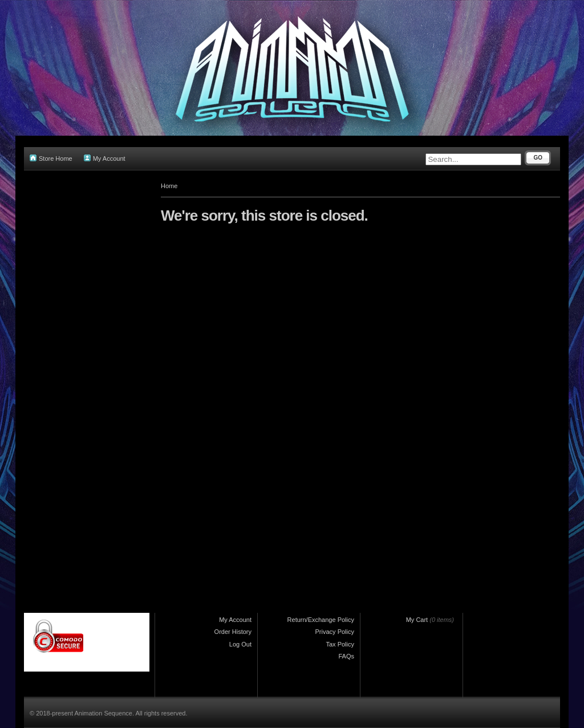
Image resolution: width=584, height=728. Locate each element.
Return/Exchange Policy (321, 620)
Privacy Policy (335, 632)
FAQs (346, 656)
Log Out (240, 644)
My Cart (417, 620)
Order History (233, 632)
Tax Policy (340, 644)
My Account (105, 158)
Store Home (51, 158)
